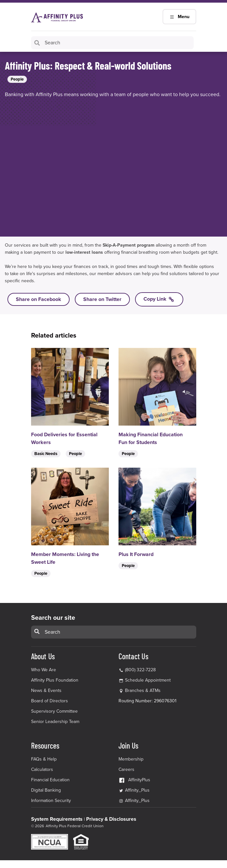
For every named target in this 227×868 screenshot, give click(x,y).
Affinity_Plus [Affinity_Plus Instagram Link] (134, 801)
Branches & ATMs (143, 690)
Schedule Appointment (148, 680)
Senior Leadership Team (55, 722)
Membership (131, 759)
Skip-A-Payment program (129, 245)
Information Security (51, 801)
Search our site (53, 618)
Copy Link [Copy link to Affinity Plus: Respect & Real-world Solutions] (159, 299)
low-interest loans (84, 252)
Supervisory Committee (54, 711)
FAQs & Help (44, 759)
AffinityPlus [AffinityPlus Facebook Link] (134, 780)
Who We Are (44, 670)
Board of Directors (50, 701)
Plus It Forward (136, 554)
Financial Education (50, 780)
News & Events (46, 690)
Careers (126, 769)
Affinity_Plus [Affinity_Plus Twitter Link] (134, 790)
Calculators (42, 769)
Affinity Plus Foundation (55, 680)
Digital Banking (46, 790)
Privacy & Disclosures (111, 819)
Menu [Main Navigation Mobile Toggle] (179, 17)
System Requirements (57, 819)
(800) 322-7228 (137, 670)
